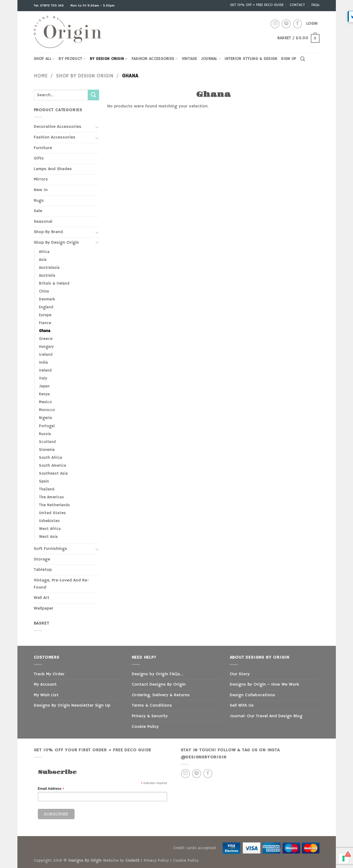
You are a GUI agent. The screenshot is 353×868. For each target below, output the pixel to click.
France (45, 323)
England (46, 307)
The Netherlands (54, 505)
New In (41, 190)
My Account (45, 685)
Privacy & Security (150, 716)
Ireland (45, 370)
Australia (47, 276)
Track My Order (49, 674)
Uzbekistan (49, 521)
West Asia (48, 537)
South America (53, 466)
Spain (44, 481)
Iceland (46, 355)
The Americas (51, 497)
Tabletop (43, 570)
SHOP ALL (44, 59)
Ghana (45, 331)
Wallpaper (44, 608)
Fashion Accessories (55, 137)
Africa (44, 252)
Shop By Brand (48, 232)
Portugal (47, 426)
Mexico (45, 402)
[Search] (303, 59)
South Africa (50, 458)
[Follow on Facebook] (298, 24)
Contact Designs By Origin (159, 685)
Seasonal (43, 222)
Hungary (46, 347)
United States (52, 513)
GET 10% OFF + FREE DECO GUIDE (257, 5)
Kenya (44, 394)
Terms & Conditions (152, 706)
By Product (72, 59)
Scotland (47, 442)
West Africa (50, 529)
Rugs (39, 201)
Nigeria (45, 418)
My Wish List (46, 695)
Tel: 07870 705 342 (49, 6)
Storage (42, 559)
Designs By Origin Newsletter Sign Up (72, 706)
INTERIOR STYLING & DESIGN (251, 59)
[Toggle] (97, 127)
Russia (45, 434)
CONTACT (297, 5)
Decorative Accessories (58, 127)
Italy (43, 378)
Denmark (47, 299)
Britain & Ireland (54, 284)
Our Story (240, 674)
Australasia (49, 268)
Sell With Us (242, 706)
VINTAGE (189, 59)
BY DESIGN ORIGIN (109, 59)
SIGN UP (288, 59)
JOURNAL (211, 59)
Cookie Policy (145, 727)
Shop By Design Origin (85, 76)
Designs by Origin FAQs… (158, 674)
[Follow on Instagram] (275, 24)
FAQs (315, 5)
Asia (43, 260)
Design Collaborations (252, 695)
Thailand (47, 489)
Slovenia (47, 450)
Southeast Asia (53, 474)
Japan (44, 386)
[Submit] (93, 95)
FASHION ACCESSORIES (155, 59)
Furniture (43, 148)
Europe (45, 315)
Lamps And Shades (53, 169)
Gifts (39, 158)
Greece (46, 339)
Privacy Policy (156, 861)
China (44, 291)
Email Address (51, 789)
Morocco (47, 410)
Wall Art (42, 598)
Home (41, 76)
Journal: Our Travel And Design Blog (266, 716)
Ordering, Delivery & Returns (161, 695)
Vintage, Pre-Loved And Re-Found (61, 584)
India (43, 363)
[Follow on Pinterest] (286, 24)
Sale (38, 211)
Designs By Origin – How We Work (264, 685)
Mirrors (41, 179)
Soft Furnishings (50, 549)
